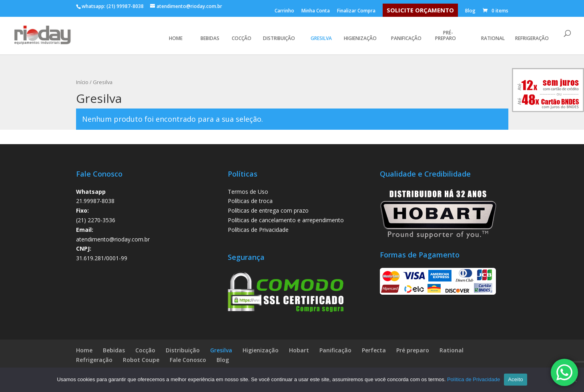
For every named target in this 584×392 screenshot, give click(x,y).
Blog (470, 11)
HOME (177, 39)
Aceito (516, 379)
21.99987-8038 (95, 201)
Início (82, 82)
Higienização (360, 38)
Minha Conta (316, 11)
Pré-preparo (446, 36)
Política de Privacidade (474, 379)
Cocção (242, 39)
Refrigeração (532, 38)
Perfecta (374, 350)
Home (84, 350)
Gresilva (321, 39)
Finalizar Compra (356, 11)
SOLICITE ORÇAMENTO (420, 10)
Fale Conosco (188, 360)
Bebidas (210, 39)
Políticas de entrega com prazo (268, 210)
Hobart (299, 350)
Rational (493, 39)
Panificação (406, 38)
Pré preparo (413, 350)
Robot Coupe (141, 360)
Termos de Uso (248, 192)
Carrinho (284, 11)
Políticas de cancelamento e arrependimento (286, 220)
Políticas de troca (250, 201)
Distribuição (279, 38)
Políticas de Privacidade (258, 230)
